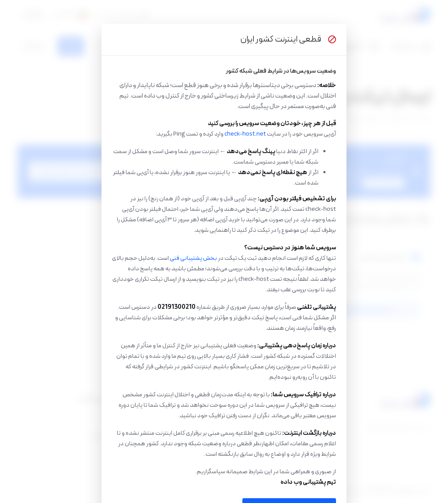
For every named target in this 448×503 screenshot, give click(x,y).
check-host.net (245, 134)
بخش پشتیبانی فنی (193, 258)
